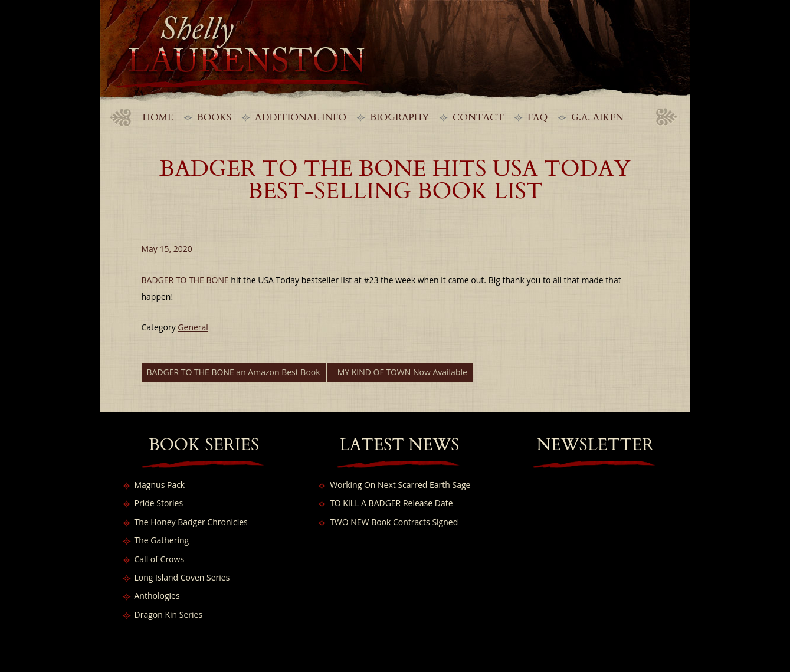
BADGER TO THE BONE (185, 280)
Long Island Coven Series (182, 577)
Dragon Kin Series (169, 614)
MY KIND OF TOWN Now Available (402, 372)
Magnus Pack (160, 485)
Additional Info (301, 117)
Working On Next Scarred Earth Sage (400, 485)
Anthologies (157, 596)
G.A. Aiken (597, 117)
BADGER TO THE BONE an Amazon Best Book (234, 372)
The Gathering (162, 540)
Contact (478, 117)
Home (158, 117)
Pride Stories (159, 503)
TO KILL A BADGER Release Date (391, 503)
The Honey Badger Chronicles (191, 522)
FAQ (537, 117)
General (193, 327)
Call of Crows (160, 559)
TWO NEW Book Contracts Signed (394, 522)
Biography (399, 117)
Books (214, 117)
